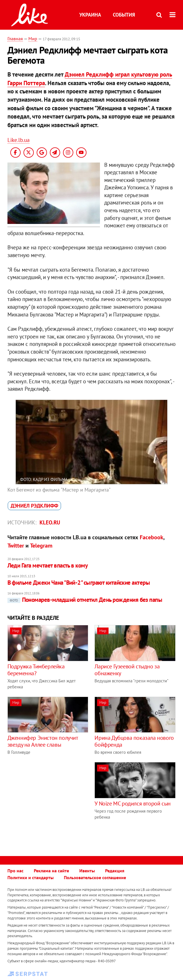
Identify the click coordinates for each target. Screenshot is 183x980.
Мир (33, 39)
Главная (15, 39)
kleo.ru (50, 522)
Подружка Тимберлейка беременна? (36, 670)
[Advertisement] (56, 802)
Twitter (16, 546)
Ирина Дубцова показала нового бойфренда (134, 741)
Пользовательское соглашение (95, 877)
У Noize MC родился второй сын (132, 803)
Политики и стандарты (31, 877)
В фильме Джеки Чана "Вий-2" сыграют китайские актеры (79, 583)
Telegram (41, 546)
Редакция (115, 871)
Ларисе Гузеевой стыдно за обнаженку (127, 670)
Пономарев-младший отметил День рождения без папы (85, 600)
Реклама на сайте (51, 871)
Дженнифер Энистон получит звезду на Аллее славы (43, 741)
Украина (90, 15)
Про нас (15, 871)
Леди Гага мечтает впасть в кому (48, 565)
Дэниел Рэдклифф (34, 506)
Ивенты (87, 871)
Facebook (151, 537)
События (124, 15)
